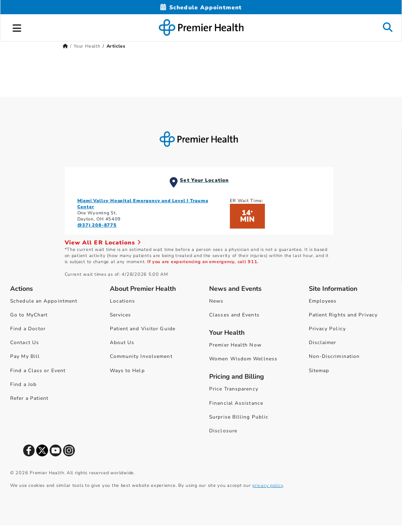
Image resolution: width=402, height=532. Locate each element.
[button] (17, 27)
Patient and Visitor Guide (143, 329)
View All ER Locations (103, 243)
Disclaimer (323, 342)
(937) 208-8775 (97, 225)
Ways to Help (127, 371)
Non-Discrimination (334, 356)
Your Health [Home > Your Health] (87, 46)
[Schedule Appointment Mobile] (201, 8)
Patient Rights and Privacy (343, 315)
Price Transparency (234, 389)
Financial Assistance (236, 403)
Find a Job (23, 384)
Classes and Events (234, 315)
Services (121, 315)
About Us (122, 342)
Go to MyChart (29, 315)
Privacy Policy (327, 329)
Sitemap (319, 371)
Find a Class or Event (38, 371)
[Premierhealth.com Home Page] (65, 46)
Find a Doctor (28, 329)
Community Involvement (141, 356)
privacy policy (268, 485)
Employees (323, 301)
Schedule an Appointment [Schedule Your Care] (44, 301)
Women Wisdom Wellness (243, 359)
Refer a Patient (29, 398)
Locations (123, 301)
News (216, 301)
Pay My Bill (25, 356)
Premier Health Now (235, 345)
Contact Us (25, 342)
